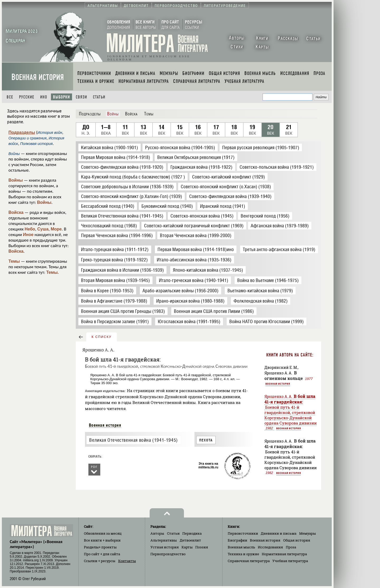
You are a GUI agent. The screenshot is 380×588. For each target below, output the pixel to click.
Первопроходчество (168, 554)
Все (10, 97)
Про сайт (102, 554)
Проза (291, 547)
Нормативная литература (284, 554)
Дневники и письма (279, 533)
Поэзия (202, 547)
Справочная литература (249, 561)
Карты (187, 547)
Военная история (38, 77)
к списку (102, 337)
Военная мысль (241, 547)
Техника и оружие (243, 554)
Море (56, 229)
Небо (30, 229)
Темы (14, 261)
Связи (81, 97)
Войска (16, 212)
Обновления (103, 533)
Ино (44, 97)
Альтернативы (164, 540)
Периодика (192, 533)
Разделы (100, 547)
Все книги (102, 540)
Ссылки (100, 561)
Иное (28, 235)
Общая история (297, 540)
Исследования (270, 547)
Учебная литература (290, 561)
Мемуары (308, 533)
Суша (43, 229)
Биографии (237, 540)
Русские (27, 97)
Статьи (99, 97)
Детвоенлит (190, 540)
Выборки (61, 97)
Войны (16, 180)
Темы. (53, 272)
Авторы (157, 533)
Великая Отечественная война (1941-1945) (133, 440)
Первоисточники (243, 533)
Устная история (165, 547)
